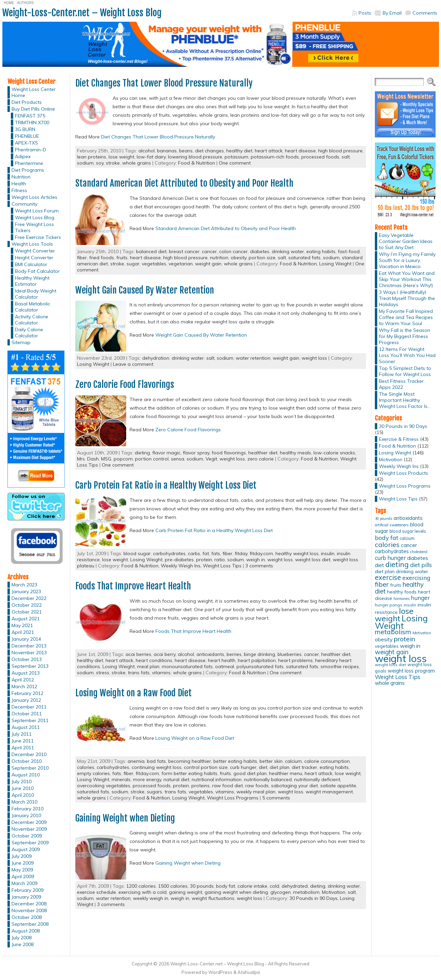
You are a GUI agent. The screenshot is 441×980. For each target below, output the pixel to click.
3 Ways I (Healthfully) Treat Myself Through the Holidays (407, 298)
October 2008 (27, 917)
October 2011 (27, 714)
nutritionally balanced (268, 779)
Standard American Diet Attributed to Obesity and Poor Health (184, 183)
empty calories (93, 773)
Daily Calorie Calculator (29, 333)
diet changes (209, 151)
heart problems (295, 660)
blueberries (290, 654)
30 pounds (202, 886)
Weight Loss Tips (222, 566)
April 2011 (23, 748)
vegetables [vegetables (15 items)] (387, 646)
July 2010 (22, 781)
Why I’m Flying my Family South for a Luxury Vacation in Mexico (407, 260)
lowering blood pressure (195, 157)
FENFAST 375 (30, 116)
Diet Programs (28, 170)
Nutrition (21, 177)
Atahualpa (249, 972)
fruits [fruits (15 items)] (396, 585)
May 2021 (22, 625)
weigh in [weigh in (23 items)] (410, 646)
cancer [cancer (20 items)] (409, 545)
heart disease (300, 151)
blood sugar (137, 553)
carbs (194, 553)
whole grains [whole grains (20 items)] (390, 683)
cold (274, 886)
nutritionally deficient (317, 779)
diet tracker (304, 767)
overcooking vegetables (104, 786)
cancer (209, 251)
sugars (155, 792)
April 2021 (23, 632)
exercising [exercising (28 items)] (416, 578)
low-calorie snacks (334, 453)
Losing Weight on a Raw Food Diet (133, 693)
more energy (147, 779)
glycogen (281, 892)
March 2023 (24, 585)
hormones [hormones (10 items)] (401, 599)
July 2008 (22, 938)
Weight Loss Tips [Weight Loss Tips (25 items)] (398, 677)
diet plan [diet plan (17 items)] (385, 571)
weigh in (256, 560)
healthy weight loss (297, 553)
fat (206, 553)
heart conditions (154, 660)
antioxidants (210, 654)
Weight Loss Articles (34, 197)
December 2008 (29, 904)
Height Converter (34, 258)
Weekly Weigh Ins (399, 466)
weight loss (314, 358)
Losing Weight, (190, 798)
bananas (167, 151)
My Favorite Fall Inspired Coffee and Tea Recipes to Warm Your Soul (406, 317)
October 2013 (27, 659)
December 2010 (29, 754)
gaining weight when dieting (236, 892)
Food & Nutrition (197, 163)
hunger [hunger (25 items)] (420, 598)
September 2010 (30, 768)
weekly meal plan (256, 792)
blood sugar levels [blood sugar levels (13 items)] (408, 531)
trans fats (139, 673)
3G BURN (25, 129)
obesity (238, 258)
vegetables (154, 264)
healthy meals (295, 453)
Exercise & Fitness (399, 439)
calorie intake (252, 886)
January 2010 (26, 815)
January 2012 (26, 700)
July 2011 (22, 734)
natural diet (176, 779)
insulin (328, 553)
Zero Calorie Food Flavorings (125, 384)
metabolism (306, 892)
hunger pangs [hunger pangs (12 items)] (389, 605)
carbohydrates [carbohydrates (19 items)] (392, 551)
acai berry (165, 654)
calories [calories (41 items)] (387, 544)
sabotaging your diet (294, 786)
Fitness (19, 190)
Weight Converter (35, 251)
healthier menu (286, 773)
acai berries (138, 654)
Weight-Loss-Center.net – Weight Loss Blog (82, 13)
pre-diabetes (179, 560)
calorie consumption (327, 761)
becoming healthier (190, 761)
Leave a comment (133, 364)
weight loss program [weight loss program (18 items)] (411, 671)
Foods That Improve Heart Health (133, 586)
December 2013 (29, 646)
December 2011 (29, 707)
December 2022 (29, 598)
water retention (253, 358)
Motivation (334, 892)
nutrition (219, 258)
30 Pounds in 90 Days (403, 426)
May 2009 (22, 870)
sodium (85, 163)
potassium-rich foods (275, 157)
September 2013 (30, 666)
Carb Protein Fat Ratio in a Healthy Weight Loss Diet (166, 485)
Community (24, 204)
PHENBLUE (27, 136)
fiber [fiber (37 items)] (382, 584)
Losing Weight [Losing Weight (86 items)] (401, 622)
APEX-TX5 (26, 143)
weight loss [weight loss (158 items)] (401, 658)
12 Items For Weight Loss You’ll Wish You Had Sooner (407, 355)
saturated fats (304, 258)
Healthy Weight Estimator (32, 281)
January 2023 (26, 591)
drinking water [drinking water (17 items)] (412, 571)
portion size (262, 258)
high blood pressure (340, 151)
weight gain (208, 264)
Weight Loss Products (404, 473)
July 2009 (22, 856)
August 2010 (26, 775)
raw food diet (227, 786)
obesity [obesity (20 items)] (384, 639)
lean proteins (92, 157)
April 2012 (23, 680)
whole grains (137, 163)
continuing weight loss (157, 767)
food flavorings (229, 453)
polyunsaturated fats (260, 666)
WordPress (220, 972)
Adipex (23, 156)
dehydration (156, 358)
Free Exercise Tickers (38, 237)
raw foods (257, 786)
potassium (236, 157)
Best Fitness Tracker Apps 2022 (401, 384)
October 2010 (27, 761)
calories (86, 767)
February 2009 (27, 890)
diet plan (280, 767)
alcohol (147, 151)
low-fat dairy (151, 157)
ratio (220, 560)
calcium (293, 761)
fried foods (102, 258)
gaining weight (186, 892)
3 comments (259, 566)
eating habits (321, 251)
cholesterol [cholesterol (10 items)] (419, 552)
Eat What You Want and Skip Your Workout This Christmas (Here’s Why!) (407, 279)
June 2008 (23, 944)
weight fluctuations (213, 898)
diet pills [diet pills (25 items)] (421, 565)
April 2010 (23, 795)
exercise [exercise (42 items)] (388, 577)
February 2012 (27, 693)
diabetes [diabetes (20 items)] (418, 558)
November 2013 (29, 653)
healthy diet (239, 151)
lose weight (121, 157)
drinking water (288, 251)
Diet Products (27, 102)
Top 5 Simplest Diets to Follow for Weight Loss (405, 371)
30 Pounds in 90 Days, (315, 898)
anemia (136, 761)
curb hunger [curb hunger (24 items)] (390, 558)
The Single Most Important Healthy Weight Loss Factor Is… (405, 400)
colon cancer (233, 251)
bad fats (156, 761)
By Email (392, 13)
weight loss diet (313, 560)
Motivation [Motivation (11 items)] (422, 633)
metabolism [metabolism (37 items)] (393, 632)
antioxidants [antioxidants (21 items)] (408, 518)
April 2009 (23, 877)
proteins (200, 786)
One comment (235, 163)
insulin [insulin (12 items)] (410, 605)
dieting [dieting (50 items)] (397, 564)
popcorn (123, 459)
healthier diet (263, 453)
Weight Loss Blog (35, 218)
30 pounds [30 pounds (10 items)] (384, 519)
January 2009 (26, 897)
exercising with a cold (142, 892)
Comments (425, 13)
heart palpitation (257, 660)
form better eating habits (189, 773)
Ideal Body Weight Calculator (36, 294)
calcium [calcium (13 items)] (407, 538)
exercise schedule (97, 892)
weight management (329, 792)
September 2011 (30, 720)
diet (263, 767)
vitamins (161, 673)
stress (103, 673)
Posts (365, 13)
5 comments (276, 798)
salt (346, 157)
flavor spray (196, 453)
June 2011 (23, 741)
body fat (226, 886)
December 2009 (29, 822)
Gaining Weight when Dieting (125, 818)
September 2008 (30, 924)
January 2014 (26, 639)
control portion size (206, 767)
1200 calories (141, 886)
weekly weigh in (151, 898)
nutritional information (217, 779)
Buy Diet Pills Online (33, 109)
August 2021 (26, 619)
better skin (271, 761)
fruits (122, 258)
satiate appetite (338, 786)
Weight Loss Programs (233, 798)
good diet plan (250, 773)
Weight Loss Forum (37, 211)
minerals (121, 779)
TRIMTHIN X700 (32, 122)
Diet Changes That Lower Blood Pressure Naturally (164, 83)
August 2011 (26, 727)
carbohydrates (169, 553)
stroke (113, 163)
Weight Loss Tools (32, 244)
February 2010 (27, 809)
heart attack (269, 151)
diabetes (260, 251)
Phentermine (29, 163)
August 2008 (26, 931)
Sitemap (21, 342)
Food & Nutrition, (300, 264)
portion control (152, 459)
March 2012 (24, 686)
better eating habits (235, 761)
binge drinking (260, 654)
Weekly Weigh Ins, (182, 566)
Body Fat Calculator (37, 271)
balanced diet (151, 251)
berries (234, 654)
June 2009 (23, 863)
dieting (142, 453)
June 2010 (23, 788)
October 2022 (27, 605)
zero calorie (261, 459)
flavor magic (166, 453)
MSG (106, 459)
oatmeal (225, 666)
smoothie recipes (340, 666)
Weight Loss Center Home (34, 92)
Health (19, 184)
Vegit (211, 459)
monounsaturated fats (187, 666)
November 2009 (29, 829)
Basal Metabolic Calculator (33, 307)
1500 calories (173, 886)
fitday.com (261, 553)
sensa (178, 459)
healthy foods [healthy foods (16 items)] (402, 592)
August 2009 (26, 849)
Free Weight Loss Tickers (34, 227)
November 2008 (29, 910)
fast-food (349, 251)
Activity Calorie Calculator (32, 320)
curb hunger (243, 767)
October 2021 (27, 612)
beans (186, 151)
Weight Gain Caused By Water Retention (145, 290)
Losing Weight (335, 264)
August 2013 (26, 673)
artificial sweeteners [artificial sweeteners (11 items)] (392, 525)
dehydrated (295, 886)
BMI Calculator (31, 264)
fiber (82, 258)
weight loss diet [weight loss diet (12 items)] (390, 665)
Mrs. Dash (88, 459)
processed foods (320, 157)
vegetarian (181, 264)
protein (204, 560)
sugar (133, 264)
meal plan (148, 666)
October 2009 (27, 836)
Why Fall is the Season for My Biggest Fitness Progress (405, 336)
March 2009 (24, 883)
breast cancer (184, 251)
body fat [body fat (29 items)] (387, 538)
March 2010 (24, 802)
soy (100, 163)
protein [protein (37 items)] (405, 639)
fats (216, 553)
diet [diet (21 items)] (379, 565)
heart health (222, 660)
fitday (241, 553)
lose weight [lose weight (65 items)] (394, 615)
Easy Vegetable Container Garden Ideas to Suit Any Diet (406, 241)
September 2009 (30, 843)
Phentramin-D (31, 150)
